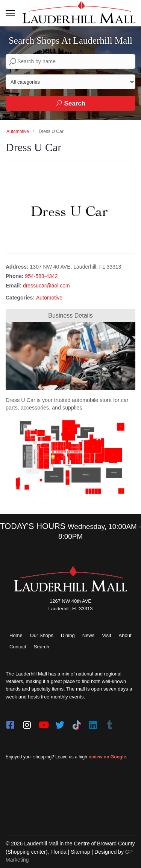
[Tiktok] (76, 723)
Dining (68, 635)
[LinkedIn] (93, 723)
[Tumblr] (109, 723)
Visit (106, 635)
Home (16, 635)
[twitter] (60, 723)
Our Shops (42, 635)
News (89, 635)
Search (70, 103)
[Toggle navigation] (10, 13)
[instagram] (27, 723)
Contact (18, 647)
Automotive (18, 131)
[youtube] (43, 723)
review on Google (107, 757)
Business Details (70, 316)
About (125, 635)
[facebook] (10, 723)
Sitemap (80, 852)
